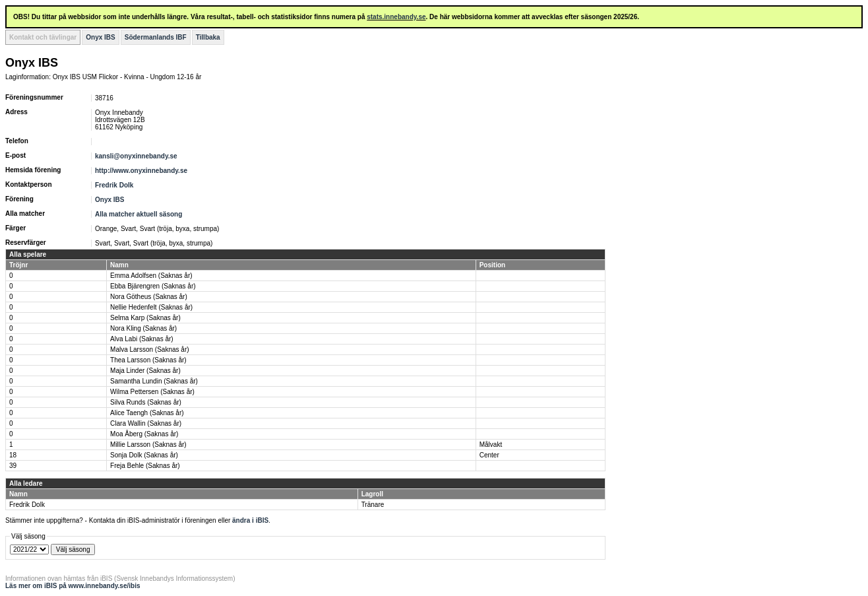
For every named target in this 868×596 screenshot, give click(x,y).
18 (13, 455)
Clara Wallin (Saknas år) (146, 423)
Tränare (373, 505)
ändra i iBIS (250, 520)
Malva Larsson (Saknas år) (150, 349)
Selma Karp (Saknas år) (145, 318)
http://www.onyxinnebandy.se (141, 171)
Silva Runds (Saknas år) (146, 402)
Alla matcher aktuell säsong (139, 214)
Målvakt (491, 445)
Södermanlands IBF (156, 37)
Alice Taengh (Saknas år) (147, 413)
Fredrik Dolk (114, 185)
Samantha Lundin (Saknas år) (154, 381)
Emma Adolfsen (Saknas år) (151, 276)
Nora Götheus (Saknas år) (149, 297)
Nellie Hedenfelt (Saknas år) (151, 307)
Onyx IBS (100, 37)
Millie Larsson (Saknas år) (148, 445)
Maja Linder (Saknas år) (145, 371)
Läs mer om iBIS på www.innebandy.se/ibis (73, 586)
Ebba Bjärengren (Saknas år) (153, 286)
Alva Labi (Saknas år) (142, 339)
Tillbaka (208, 37)
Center (489, 455)
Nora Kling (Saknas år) (143, 328)
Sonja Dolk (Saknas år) (144, 455)
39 (13, 466)
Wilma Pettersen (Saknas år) (152, 392)
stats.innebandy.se (396, 17)
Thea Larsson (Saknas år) (148, 360)
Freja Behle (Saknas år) (145, 466)
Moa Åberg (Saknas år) (144, 434)
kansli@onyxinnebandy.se (136, 156)
